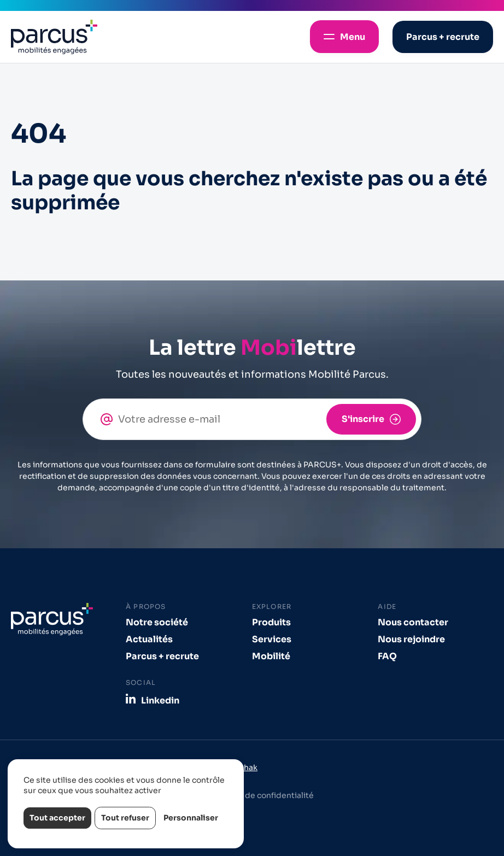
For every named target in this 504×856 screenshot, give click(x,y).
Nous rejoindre (411, 639)
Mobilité (271, 656)
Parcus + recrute (162, 656)
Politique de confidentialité (261, 795)
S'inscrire (363, 419)
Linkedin (160, 700)
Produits (271, 622)
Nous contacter (413, 622)
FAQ (387, 656)
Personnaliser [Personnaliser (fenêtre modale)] (191, 818)
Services (272, 639)
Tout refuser (125, 818)
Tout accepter (57, 818)
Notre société (157, 622)
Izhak (248, 767)
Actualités (149, 639)
